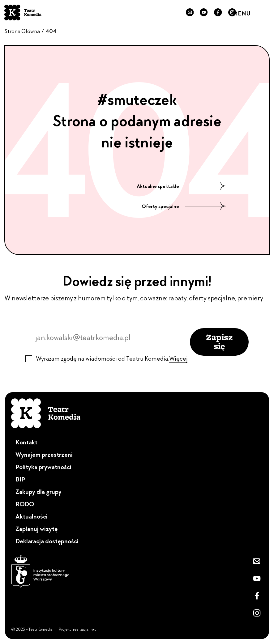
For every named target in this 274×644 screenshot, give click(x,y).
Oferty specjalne (184, 206)
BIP (20, 479)
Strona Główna (22, 31)
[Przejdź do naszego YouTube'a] (204, 13)
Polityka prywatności (43, 467)
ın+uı (94, 629)
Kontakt (26, 442)
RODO (25, 504)
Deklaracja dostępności (47, 541)
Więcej (178, 359)
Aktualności (32, 516)
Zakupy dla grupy (39, 492)
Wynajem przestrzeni (44, 455)
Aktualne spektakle (181, 186)
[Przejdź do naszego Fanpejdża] (218, 13)
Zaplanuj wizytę (37, 529)
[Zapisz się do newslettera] (190, 13)
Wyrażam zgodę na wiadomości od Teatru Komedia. (112, 359)
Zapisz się (219, 342)
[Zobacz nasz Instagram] (257, 613)
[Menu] (263, 13)
